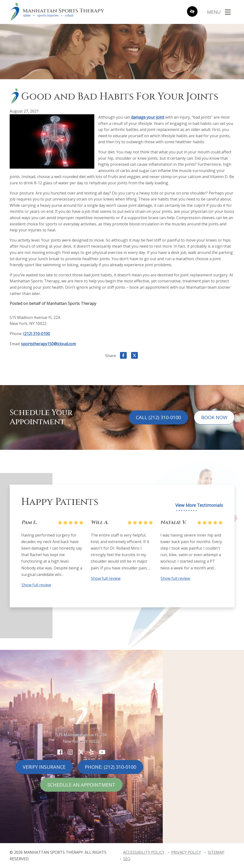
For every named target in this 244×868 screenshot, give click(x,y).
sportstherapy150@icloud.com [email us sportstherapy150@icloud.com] (48, 344)
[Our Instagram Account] (70, 752)
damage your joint (148, 117)
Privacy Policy (186, 852)
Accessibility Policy (144, 852)
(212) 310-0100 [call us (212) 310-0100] (37, 334)
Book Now (214, 417)
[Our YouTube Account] (102, 752)
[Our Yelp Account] (91, 752)
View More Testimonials (199, 505)
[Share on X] (134, 356)
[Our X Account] (81, 752)
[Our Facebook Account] (60, 752)
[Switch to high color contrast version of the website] (192, 12)
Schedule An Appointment (81, 785)
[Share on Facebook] (123, 356)
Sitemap (216, 852)
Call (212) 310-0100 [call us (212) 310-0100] (158, 417)
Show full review (36, 585)
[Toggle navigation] (219, 12)
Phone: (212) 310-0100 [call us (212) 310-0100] (111, 767)
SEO (127, 859)
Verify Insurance (44, 767)
